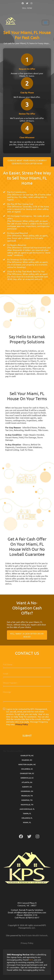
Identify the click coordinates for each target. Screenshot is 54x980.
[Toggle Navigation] (45, 23)
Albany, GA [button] (27, 787)
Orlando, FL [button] (27, 818)
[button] (23, 3)
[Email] (27, 674)
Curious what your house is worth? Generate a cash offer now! (27, 162)
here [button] (31, 960)
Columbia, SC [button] (27, 769)
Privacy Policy (22, 724)
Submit (27, 735)
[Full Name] (27, 664)
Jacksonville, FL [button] (27, 809)
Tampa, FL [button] (27, 813)
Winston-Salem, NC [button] (27, 764)
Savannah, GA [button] (27, 791)
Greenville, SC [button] (27, 778)
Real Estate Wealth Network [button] (35, 935)
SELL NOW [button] (27, 8)
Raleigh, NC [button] (27, 760)
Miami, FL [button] (27, 822)
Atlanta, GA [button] (27, 782)
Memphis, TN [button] (27, 800)
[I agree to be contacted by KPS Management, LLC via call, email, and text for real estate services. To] (4, 709)
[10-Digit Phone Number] (27, 683)
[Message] (27, 695)
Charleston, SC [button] (27, 773)
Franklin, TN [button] (27, 796)
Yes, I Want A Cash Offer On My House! (27, 635)
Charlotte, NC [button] (27, 755)
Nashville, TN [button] (27, 805)
